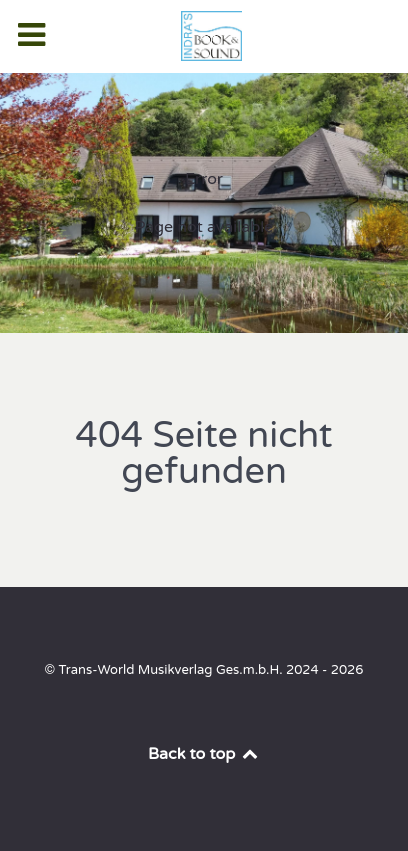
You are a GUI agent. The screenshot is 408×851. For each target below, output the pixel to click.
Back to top (204, 754)
